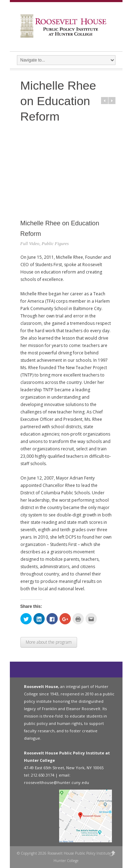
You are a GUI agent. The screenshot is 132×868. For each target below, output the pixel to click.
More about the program (49, 642)
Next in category (112, 101)
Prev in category (105, 101)
